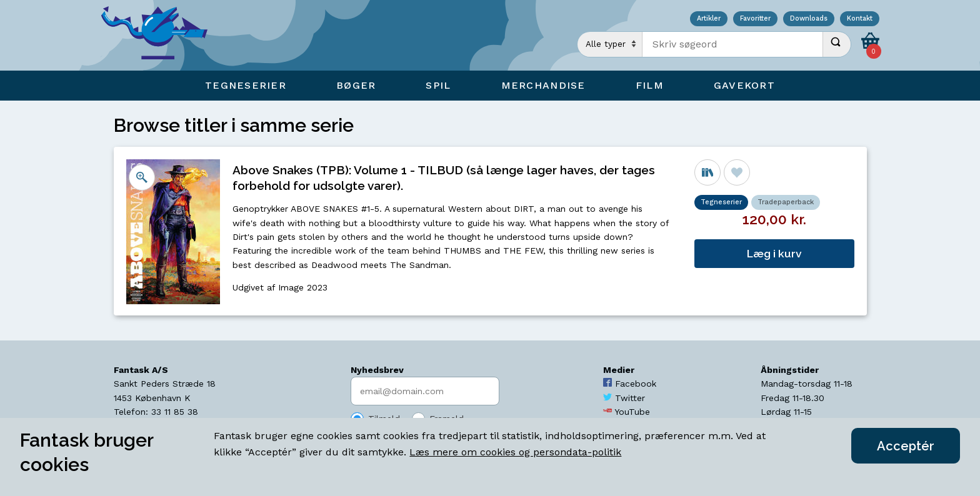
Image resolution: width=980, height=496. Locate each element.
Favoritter (755, 19)
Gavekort (744, 85)
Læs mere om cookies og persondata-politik (515, 452)
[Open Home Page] (161, 35)
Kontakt (860, 19)
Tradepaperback (786, 202)
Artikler (709, 19)
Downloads (809, 19)
